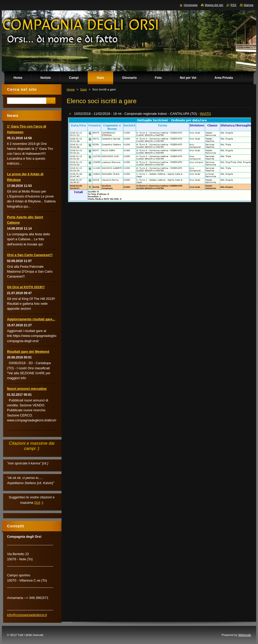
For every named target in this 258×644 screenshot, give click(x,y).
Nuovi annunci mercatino (27, 389)
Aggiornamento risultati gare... (31, 319)
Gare (84, 89)
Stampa (249, 5)
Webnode (245, 635)
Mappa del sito (214, 5)
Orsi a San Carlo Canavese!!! (30, 255)
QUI (37, 503)
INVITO (205, 114)
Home (71, 89)
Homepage (191, 5)
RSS (233, 5)
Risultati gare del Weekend (28, 352)
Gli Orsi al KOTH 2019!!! (26, 287)
